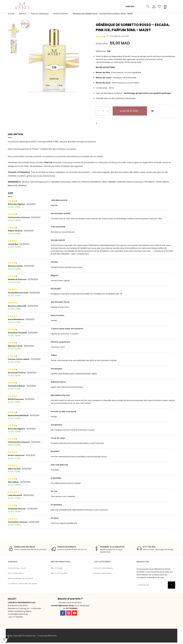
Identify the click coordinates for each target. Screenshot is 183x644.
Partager (98, 125)
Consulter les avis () (119, 37)
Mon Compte (57, 570)
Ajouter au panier (130, 112)
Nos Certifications (16, 575)
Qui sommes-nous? (17, 570)
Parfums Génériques (103, 570)
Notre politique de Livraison (20, 580)
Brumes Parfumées (103, 575)
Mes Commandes (59, 575)
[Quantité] (103, 112)
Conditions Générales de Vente (23, 585)
